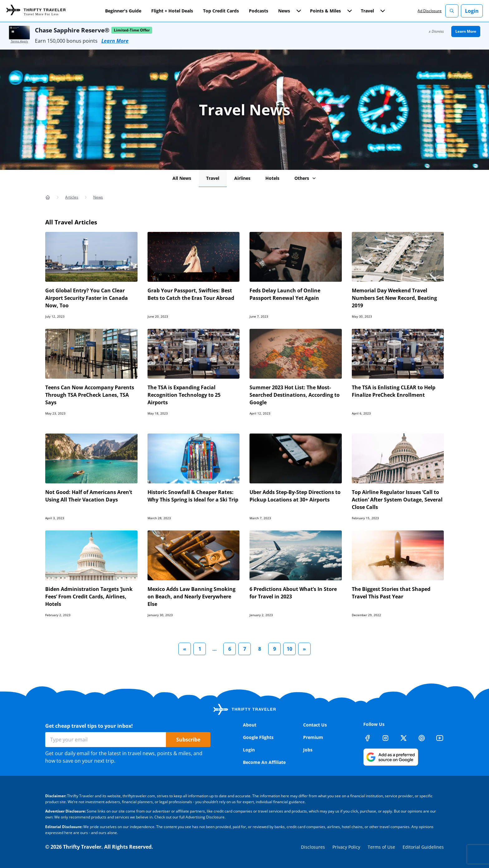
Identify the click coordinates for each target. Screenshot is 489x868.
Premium (313, 737)
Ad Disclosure (430, 11)
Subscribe (188, 740)
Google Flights (258, 737)
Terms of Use (381, 847)
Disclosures (313, 847)
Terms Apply (19, 41)
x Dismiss (436, 31)
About (250, 725)
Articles (72, 197)
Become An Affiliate (264, 762)
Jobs (308, 750)
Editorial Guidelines (423, 847)
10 (289, 649)
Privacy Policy (346, 847)
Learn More (115, 41)
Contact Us (315, 725)
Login (472, 11)
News (98, 197)
